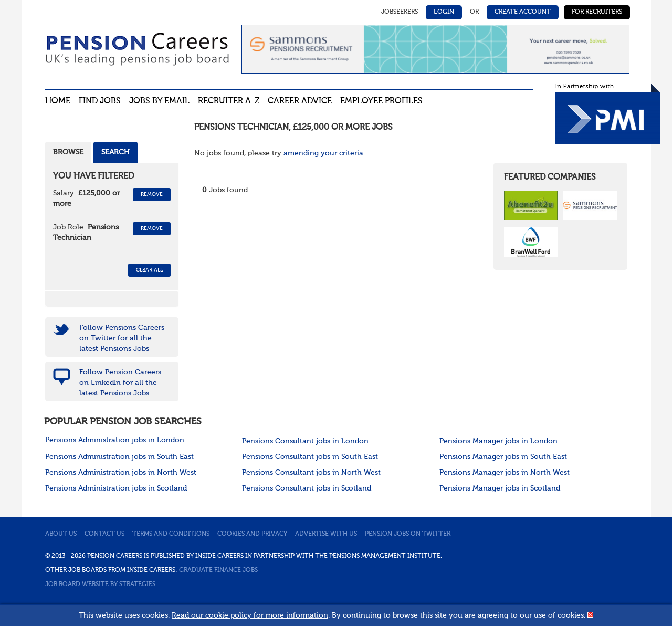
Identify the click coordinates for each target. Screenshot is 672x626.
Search (115, 152)
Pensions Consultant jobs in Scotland (307, 488)
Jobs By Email (159, 101)
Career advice (300, 101)
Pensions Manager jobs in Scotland (500, 488)
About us (61, 534)
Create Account (523, 12)
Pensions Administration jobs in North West (121, 473)
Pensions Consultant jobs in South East (310, 457)
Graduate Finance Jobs (218, 570)
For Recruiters (597, 12)
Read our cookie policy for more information (250, 615)
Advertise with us (326, 534)
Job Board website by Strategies (100, 585)
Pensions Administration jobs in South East (119, 457)
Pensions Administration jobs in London (115, 440)
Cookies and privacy (252, 534)
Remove (152, 194)
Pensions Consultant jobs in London (305, 441)
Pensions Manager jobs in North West (505, 473)
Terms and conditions (171, 534)
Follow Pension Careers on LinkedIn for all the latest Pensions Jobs (120, 383)
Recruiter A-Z (229, 101)
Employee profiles (381, 101)
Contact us (104, 534)
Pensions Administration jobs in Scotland (116, 488)
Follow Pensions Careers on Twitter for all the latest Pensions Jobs (122, 338)
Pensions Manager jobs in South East (503, 457)
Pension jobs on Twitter (408, 534)
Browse (68, 152)
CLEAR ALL (149, 270)
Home (58, 101)
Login (444, 12)
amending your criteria (323, 153)
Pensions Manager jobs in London (498, 441)
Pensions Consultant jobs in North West (311, 473)
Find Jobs (100, 101)
